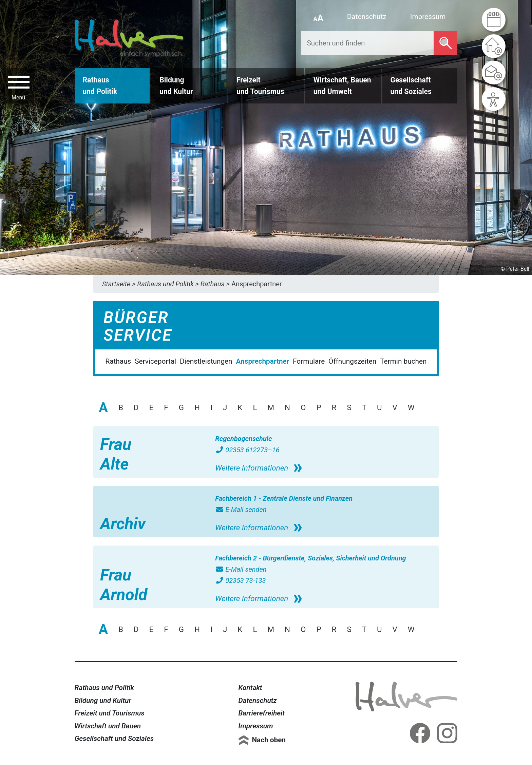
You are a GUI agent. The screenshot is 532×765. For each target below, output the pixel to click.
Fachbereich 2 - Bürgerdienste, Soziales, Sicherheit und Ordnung (310, 558)
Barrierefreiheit (261, 713)
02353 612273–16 (247, 450)
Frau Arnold (124, 585)
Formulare (309, 361)
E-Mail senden (241, 510)
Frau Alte (116, 454)
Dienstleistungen (206, 361)
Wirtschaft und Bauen (108, 726)
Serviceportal (155, 361)
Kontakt (250, 688)
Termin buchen (403, 361)
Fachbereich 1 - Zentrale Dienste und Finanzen (284, 498)
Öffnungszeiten (352, 361)
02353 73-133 (240, 580)
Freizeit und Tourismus (110, 713)
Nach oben (269, 740)
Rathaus (118, 361)
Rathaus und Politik (104, 688)
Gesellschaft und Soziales (114, 739)
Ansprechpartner (262, 361)
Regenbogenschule (243, 439)
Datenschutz (367, 17)
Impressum (428, 17)
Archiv (123, 524)
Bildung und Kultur (103, 701)
